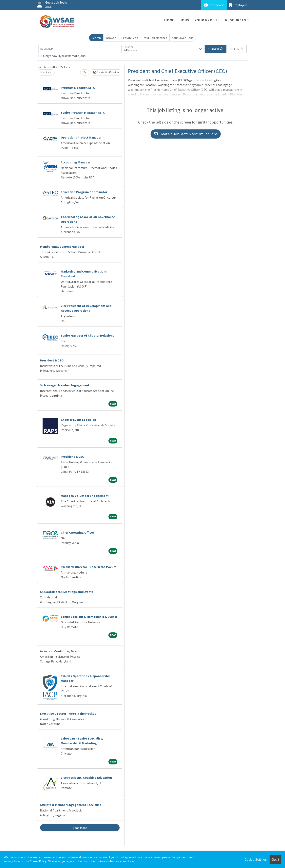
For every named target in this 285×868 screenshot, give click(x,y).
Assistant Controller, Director (61, 651)
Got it (275, 860)
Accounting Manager (76, 162)
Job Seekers (214, 5)
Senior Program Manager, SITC (83, 112)
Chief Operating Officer (77, 532)
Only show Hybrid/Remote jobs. (65, 56)
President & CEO (52, 360)
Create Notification (106, 72)
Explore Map (130, 38)
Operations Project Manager (81, 137)
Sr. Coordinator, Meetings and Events (67, 592)
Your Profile (207, 20)
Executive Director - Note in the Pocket (89, 567)
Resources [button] (236, 20)
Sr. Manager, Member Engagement (65, 385)
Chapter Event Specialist (78, 420)
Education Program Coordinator (84, 192)
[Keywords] (80, 49)
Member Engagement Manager (62, 246)
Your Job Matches (155, 38)
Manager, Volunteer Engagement (85, 496)
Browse (111, 38)
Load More (80, 828)
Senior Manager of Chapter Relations (87, 335)
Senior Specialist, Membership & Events (89, 617)
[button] (237, 49)
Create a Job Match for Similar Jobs (186, 134)
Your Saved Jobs (183, 38)
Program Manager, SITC (78, 88)
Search (96, 38)
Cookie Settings (256, 860)
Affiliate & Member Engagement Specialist (70, 805)
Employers (238, 5)
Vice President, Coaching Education (86, 777)
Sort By (45, 72)
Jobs (184, 20)
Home (169, 20)
